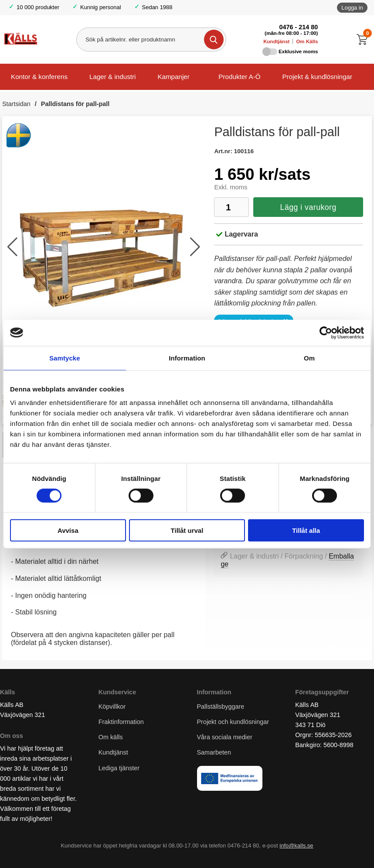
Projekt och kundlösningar (233, 722)
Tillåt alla (306, 530)
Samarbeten (215, 753)
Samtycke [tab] (65, 358)
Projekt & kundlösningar (317, 77)
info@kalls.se (296, 846)
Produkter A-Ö (239, 77)
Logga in (352, 8)
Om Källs (307, 41)
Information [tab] (187, 358)
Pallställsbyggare (221, 707)
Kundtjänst (276, 41)
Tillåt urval (187, 530)
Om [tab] (309, 358)
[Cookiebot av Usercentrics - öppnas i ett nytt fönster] (326, 333)
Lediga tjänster (119, 768)
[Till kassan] (364, 39)
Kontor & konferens (39, 77)
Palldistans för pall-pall (75, 104)
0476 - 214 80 (298, 27)
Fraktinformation (121, 722)
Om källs (111, 737)
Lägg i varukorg (308, 207)
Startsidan (16, 104)
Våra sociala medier (225, 737)
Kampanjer (173, 77)
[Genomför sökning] (214, 39)
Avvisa (68, 530)
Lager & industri (112, 77)
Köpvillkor (112, 707)
